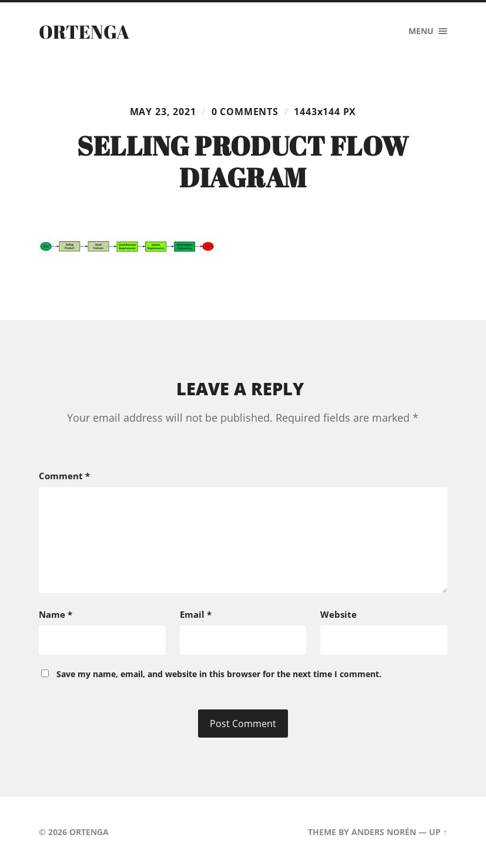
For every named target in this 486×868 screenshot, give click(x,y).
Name (56, 614)
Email (196, 614)
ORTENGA (84, 31)
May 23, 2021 (163, 112)
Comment (64, 476)
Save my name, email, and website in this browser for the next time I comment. (219, 674)
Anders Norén (384, 832)
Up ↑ (438, 832)
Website (338, 614)
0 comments (245, 112)
